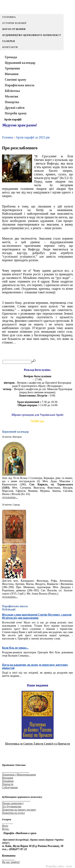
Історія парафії (14, 23)
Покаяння (8, 781)
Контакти (10, 47)
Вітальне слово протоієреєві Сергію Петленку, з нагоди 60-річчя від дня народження (37, 616)
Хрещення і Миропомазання (19, 775)
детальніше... (10, 497)
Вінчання (7, 778)
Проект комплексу (13, 803)
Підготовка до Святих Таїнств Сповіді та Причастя (37, 744)
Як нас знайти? (11, 862)
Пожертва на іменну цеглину (19, 810)
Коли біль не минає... (15, 648)
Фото (5, 826)
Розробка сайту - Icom (59, 866)
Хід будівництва (12, 807)
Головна (9, 17)
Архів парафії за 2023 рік (33, 137)
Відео (6, 829)
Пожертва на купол (13, 813)
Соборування (10, 787)
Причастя (8, 784)
